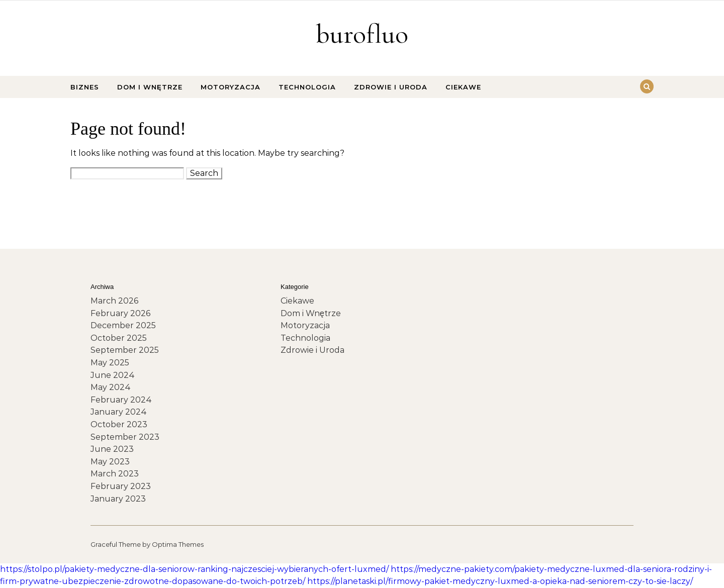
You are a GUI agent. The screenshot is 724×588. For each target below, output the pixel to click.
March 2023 (115, 474)
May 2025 (110, 363)
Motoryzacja (231, 87)
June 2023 (112, 449)
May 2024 (111, 387)
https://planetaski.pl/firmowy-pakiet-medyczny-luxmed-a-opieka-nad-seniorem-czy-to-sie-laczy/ (500, 581)
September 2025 (125, 350)
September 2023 (125, 437)
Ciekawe (463, 87)
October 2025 (119, 338)
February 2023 (121, 486)
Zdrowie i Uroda (391, 87)
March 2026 (114, 301)
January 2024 (119, 412)
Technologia (307, 87)
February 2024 (121, 400)
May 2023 (110, 462)
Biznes (85, 87)
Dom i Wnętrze (150, 87)
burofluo (362, 34)
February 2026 (120, 313)
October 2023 (119, 424)
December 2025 (123, 325)
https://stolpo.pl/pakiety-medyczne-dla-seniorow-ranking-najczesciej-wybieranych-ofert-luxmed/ (194, 569)
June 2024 (113, 375)
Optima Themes (178, 544)
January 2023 (118, 499)
